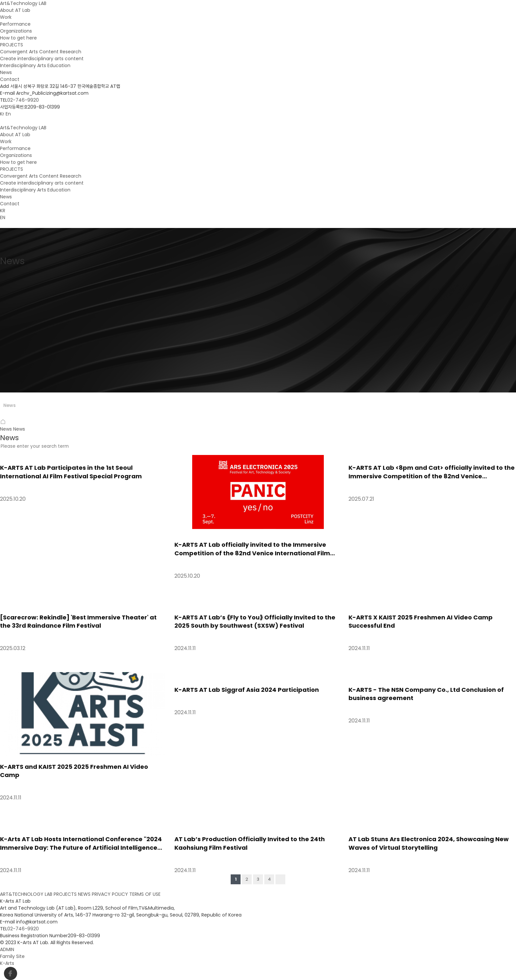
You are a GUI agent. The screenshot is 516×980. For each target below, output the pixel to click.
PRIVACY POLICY (110, 894)
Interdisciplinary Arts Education (35, 65)
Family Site (13, 956)
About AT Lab (15, 10)
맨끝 (280, 879)
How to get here (18, 38)
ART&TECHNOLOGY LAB (26, 894)
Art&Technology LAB (23, 3)
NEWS (84, 894)
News (6, 72)
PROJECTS (12, 45)
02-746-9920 (23, 100)
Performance (15, 24)
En (8, 114)
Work (6, 17)
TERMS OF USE (145, 894)
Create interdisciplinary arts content (42, 59)
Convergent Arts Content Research (41, 52)
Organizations (16, 31)
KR (3, 211)
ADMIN (7, 949)
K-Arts (7, 963)
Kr (2, 114)
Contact (10, 79)
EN (3, 217)
